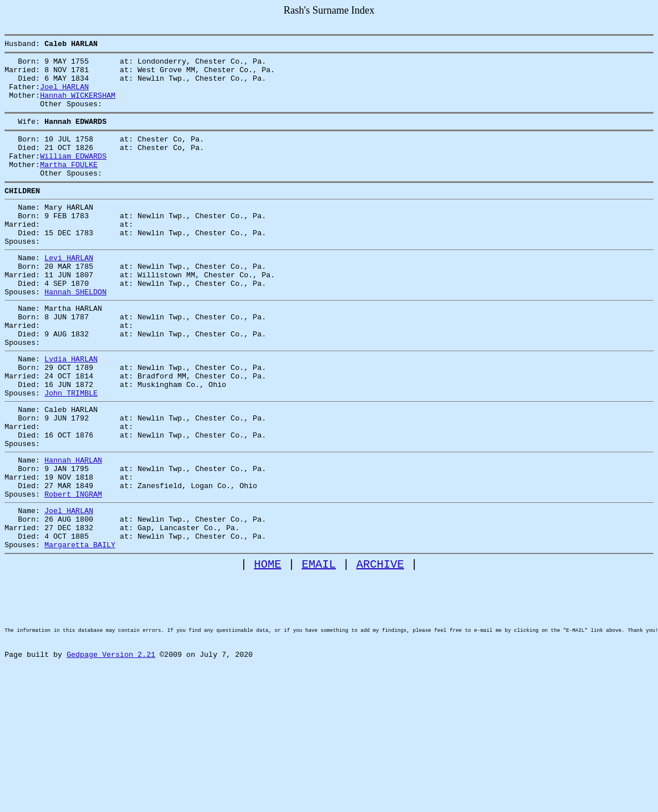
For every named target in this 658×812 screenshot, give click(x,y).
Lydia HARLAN (71, 410)
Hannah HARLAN (73, 528)
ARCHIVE (380, 649)
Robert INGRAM (73, 569)
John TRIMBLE (71, 451)
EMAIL (319, 649)
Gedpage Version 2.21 (111, 759)
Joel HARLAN (64, 95)
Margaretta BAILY (80, 628)
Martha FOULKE (68, 185)
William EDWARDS (73, 174)
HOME (268, 649)
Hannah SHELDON (75, 332)
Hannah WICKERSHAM (78, 105)
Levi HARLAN (69, 292)
